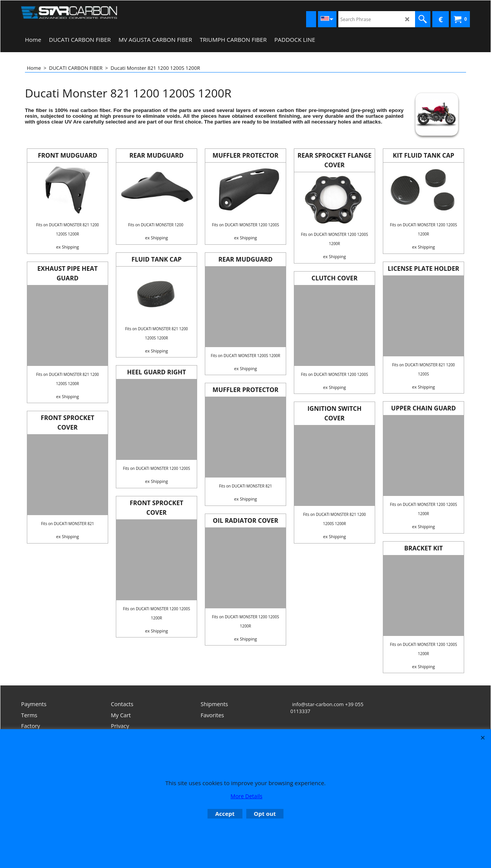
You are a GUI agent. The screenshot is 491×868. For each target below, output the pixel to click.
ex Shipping (67, 247)
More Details (246, 796)
